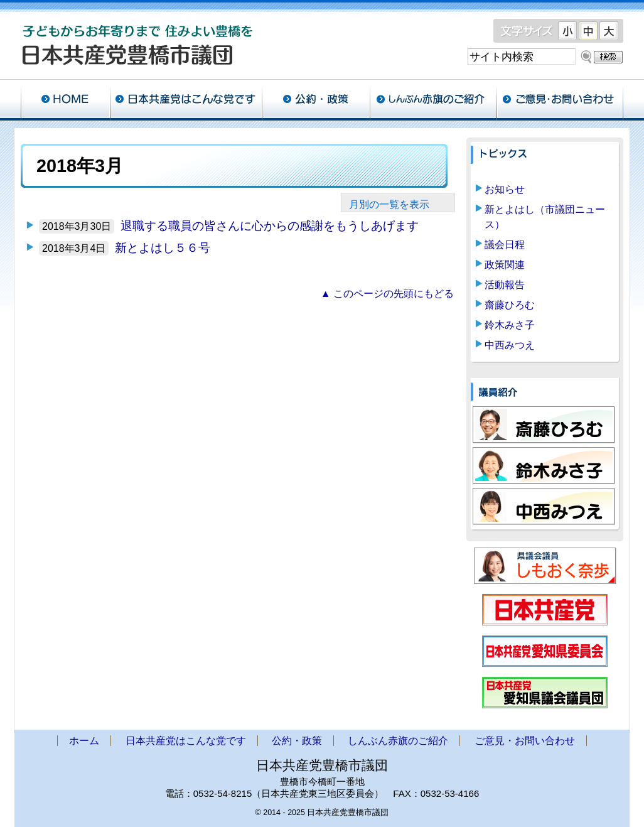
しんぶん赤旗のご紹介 (433, 100)
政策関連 (505, 265)
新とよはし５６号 (163, 248)
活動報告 (505, 285)
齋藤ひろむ (510, 305)
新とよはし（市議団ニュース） (545, 217)
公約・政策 (316, 100)
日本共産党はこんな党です (186, 100)
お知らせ (505, 189)
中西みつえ (510, 345)
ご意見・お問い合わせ (560, 100)
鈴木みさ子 (510, 325)
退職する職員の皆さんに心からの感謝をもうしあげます (270, 226)
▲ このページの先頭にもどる (387, 294)
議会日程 (505, 245)
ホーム (65, 100)
